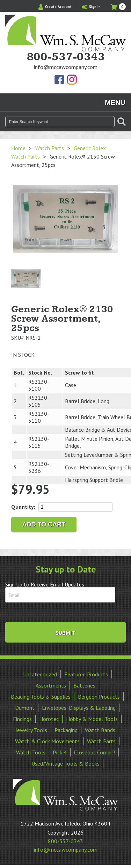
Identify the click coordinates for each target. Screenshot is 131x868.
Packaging (66, 730)
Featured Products (86, 674)
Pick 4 (60, 752)
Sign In (91, 7)
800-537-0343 (66, 57)
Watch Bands (100, 730)
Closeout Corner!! (94, 752)
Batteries (84, 685)
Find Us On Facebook (60, 80)
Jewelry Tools (31, 730)
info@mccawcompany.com (66, 67)
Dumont (25, 708)
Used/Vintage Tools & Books (65, 763)
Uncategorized (40, 674)
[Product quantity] (75, 507)
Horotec (49, 719)
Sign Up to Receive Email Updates (45, 584)
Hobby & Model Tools (92, 719)
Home (18, 148)
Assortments (51, 685)
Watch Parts (50, 148)
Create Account (55, 7)
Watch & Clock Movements (47, 741)
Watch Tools (31, 752)
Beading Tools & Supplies (41, 697)
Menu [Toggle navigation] (115, 102)
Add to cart (44, 524)
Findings (22, 719)
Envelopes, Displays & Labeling (79, 708)
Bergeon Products (99, 697)
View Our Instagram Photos (72, 80)
